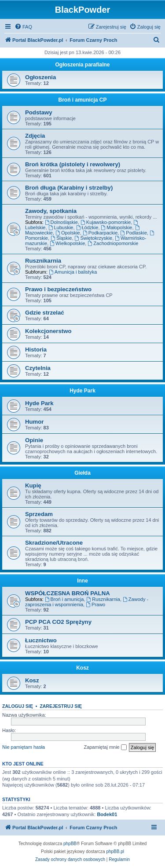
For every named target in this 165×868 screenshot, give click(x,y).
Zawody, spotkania (51, 211)
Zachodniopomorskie (113, 243)
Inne (82, 581)
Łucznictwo (41, 640)
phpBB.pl (115, 852)
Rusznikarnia (43, 261)
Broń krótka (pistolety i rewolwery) (73, 164)
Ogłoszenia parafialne (82, 65)
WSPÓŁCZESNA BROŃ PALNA (68, 593)
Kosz (82, 668)
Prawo (95, 604)
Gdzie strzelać (45, 313)
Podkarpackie (100, 233)
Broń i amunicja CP (82, 100)
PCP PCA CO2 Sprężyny (58, 622)
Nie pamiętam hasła (24, 747)
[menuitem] (23, 27)
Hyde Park (82, 391)
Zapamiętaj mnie (105, 747)
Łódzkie (87, 227)
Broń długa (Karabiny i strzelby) (69, 188)
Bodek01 (107, 814)
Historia (36, 350)
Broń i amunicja (64, 599)
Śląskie (61, 238)
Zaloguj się (18, 706)
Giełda (82, 473)
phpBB (70, 844)
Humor (35, 422)
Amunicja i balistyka (73, 272)
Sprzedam (39, 514)
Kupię (33, 485)
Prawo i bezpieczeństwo (58, 289)
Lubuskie (61, 227)
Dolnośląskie (61, 222)
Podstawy (39, 112)
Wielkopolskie (67, 243)
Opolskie (68, 233)
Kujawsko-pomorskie (106, 222)
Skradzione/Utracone (54, 543)
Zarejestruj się (61, 706)
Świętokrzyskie (94, 238)
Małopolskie (117, 227)
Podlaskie (134, 233)
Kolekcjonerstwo (48, 331)
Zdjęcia (35, 136)
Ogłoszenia (40, 77)
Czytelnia (38, 368)
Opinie (34, 440)
